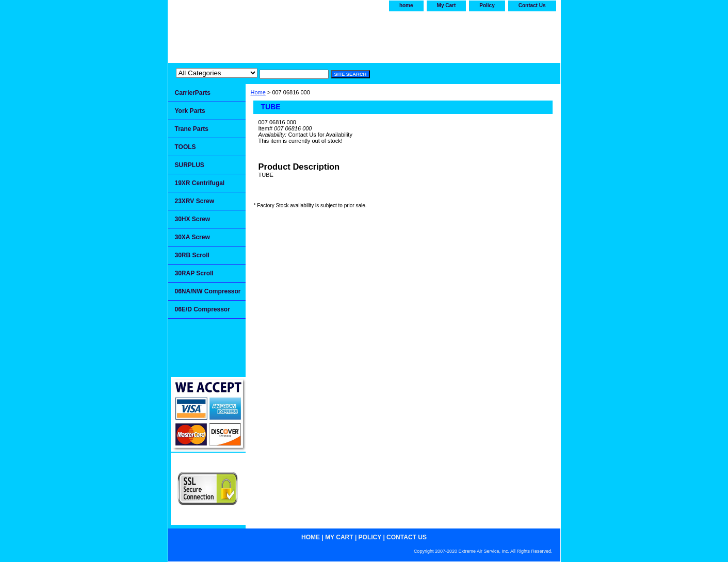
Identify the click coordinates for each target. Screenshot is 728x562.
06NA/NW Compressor (208, 291)
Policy (487, 5)
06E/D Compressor (203, 309)
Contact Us (532, 5)
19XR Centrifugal (200, 183)
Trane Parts (192, 129)
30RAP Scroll (194, 273)
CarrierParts (193, 93)
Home (258, 92)
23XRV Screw (195, 201)
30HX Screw (193, 219)
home (406, 5)
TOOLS (185, 147)
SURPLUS (190, 165)
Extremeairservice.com (270, 35)
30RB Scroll (192, 255)
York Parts (190, 111)
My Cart (447, 5)
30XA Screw (192, 237)
